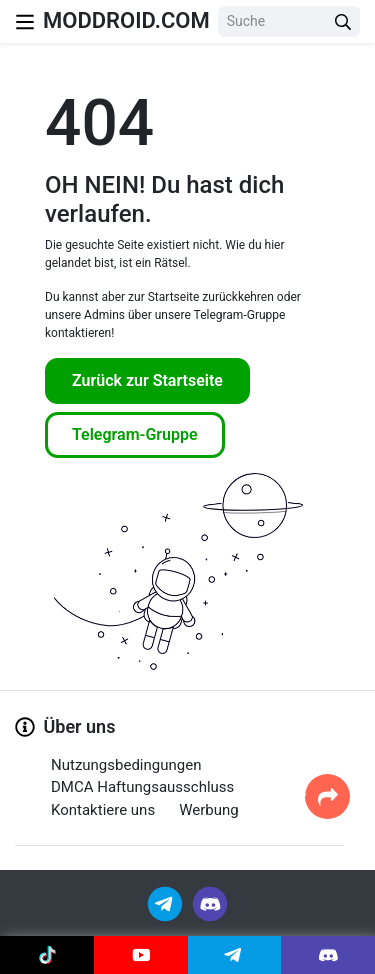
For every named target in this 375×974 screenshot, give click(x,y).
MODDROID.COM (126, 20)
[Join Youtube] (141, 955)
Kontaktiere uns (103, 810)
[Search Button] (343, 21)
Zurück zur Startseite (147, 380)
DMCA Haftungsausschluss (142, 787)
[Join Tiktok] (47, 955)
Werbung (209, 810)
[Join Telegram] (166, 903)
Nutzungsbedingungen (126, 765)
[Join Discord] (210, 903)
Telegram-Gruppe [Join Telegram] (135, 434)
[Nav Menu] (25, 21)
